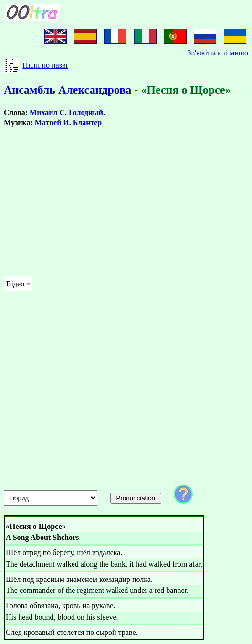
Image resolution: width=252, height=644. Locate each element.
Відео (15, 284)
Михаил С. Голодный (66, 112)
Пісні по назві (45, 65)
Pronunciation (136, 498)
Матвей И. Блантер (68, 122)
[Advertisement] (126, 202)
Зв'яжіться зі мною (218, 53)
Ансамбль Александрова (68, 90)
